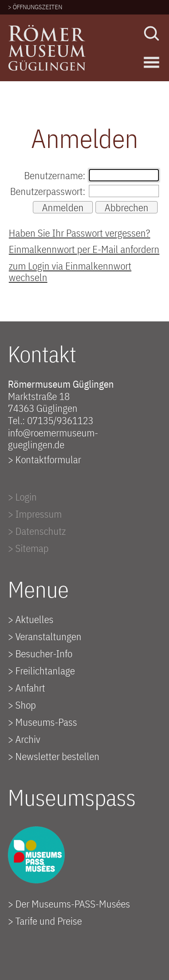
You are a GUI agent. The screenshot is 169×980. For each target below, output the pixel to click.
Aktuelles (34, 619)
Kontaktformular (48, 459)
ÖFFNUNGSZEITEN (37, 7)
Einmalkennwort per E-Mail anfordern (84, 249)
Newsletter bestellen (57, 756)
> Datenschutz (37, 531)
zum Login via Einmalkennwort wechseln (70, 271)
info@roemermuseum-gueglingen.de (53, 439)
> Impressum (35, 514)
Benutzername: (55, 175)
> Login (22, 497)
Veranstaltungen (48, 636)
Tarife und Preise (49, 921)
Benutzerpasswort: (48, 191)
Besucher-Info (44, 653)
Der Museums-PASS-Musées (73, 904)
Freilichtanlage (45, 670)
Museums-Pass (46, 722)
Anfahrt (30, 688)
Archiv (28, 739)
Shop (26, 705)
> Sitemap (28, 548)
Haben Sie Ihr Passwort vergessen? (79, 233)
